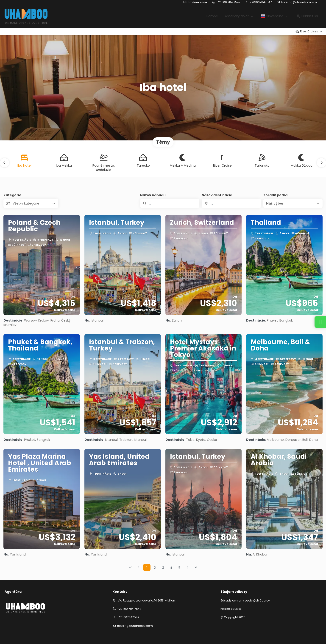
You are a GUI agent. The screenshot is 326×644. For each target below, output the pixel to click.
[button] (5, 163)
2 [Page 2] (155, 568)
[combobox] (231, 203)
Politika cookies (231, 609)
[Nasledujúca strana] (188, 567)
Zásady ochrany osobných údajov (245, 601)
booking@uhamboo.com (299, 2)
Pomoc (212, 16)
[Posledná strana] (196, 567)
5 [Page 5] (179, 568)
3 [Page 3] (163, 568)
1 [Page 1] (147, 568)
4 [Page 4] (171, 568)
